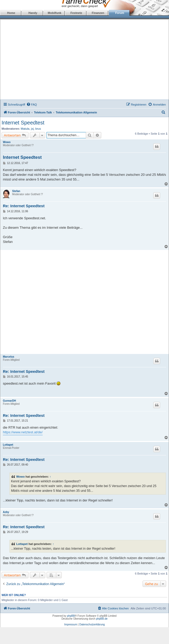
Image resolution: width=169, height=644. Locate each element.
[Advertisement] (85, 60)
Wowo (7, 142)
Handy (33, 13)
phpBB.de (102, 619)
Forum (120, 13)
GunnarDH (9, 401)
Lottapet (8, 445)
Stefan (16, 191)
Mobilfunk (55, 13)
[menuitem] (32, 105)
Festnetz (76, 13)
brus (38, 129)
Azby (6, 512)
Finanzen (98, 13)
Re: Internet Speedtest (24, 206)
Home (11, 13)
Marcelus (9, 357)
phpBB (71, 616)
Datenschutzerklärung (92, 624)
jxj (32, 129)
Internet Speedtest (23, 123)
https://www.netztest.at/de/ (23, 432)
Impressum (71, 624)
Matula (25, 129)
